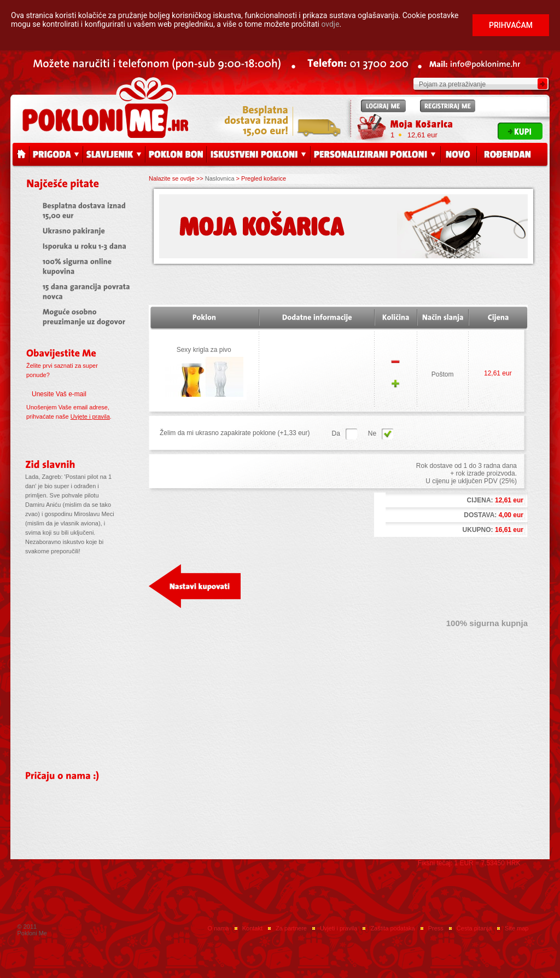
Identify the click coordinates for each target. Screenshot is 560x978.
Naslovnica (220, 178)
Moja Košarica (421, 125)
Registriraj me (448, 106)
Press (436, 928)
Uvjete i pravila (90, 416)
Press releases (279, 820)
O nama (218, 928)
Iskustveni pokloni (259, 155)
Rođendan (512, 155)
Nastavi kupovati (195, 586)
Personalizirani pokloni (376, 155)
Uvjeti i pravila (339, 928)
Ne (351, 434)
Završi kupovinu (482, 586)
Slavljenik (114, 155)
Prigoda (56, 155)
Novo (459, 155)
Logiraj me (383, 106)
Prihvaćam (511, 25)
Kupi (520, 131)
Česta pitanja (474, 928)
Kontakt (252, 928)
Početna (21, 155)
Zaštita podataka (392, 928)
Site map (517, 928)
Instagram (235, 905)
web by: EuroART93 (509, 962)
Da (387, 434)
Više (48, 567)
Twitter (207, 905)
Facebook (179, 905)
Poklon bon (176, 155)
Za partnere (291, 928)
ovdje (331, 24)
